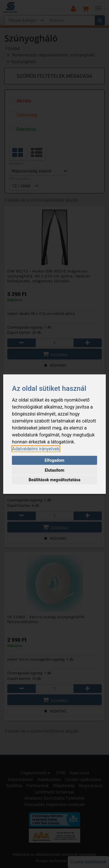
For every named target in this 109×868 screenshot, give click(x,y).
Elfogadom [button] (55, 460)
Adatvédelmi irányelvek (36, 449)
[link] (36, 449)
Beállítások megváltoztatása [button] (55, 480)
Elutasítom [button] (54, 470)
